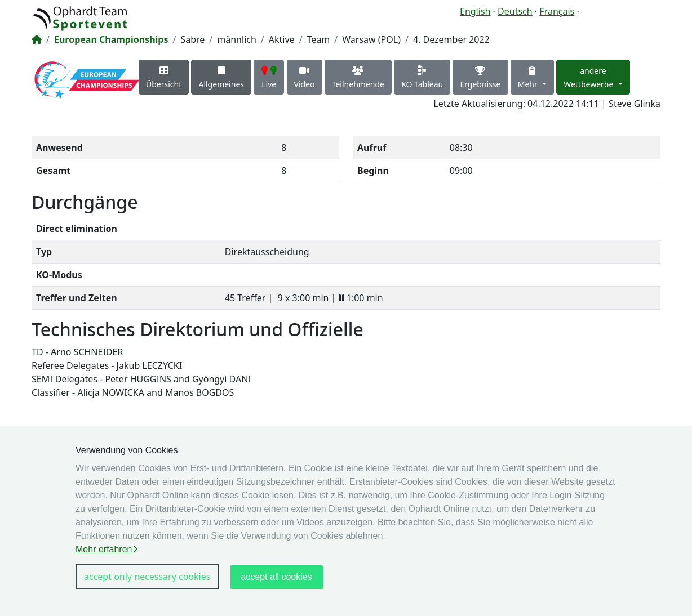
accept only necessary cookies (147, 577)
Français (557, 11)
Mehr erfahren (107, 549)
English (475, 11)
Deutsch (515, 11)
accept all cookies (276, 577)
